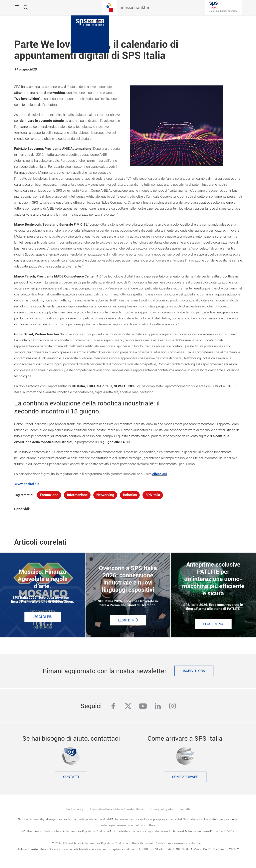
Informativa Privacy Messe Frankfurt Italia (116, 809)
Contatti (71, 777)
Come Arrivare (185, 777)
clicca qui (160, 474)
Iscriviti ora (194, 671)
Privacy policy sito (161, 809)
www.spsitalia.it (27, 484)
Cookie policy (75, 809)
